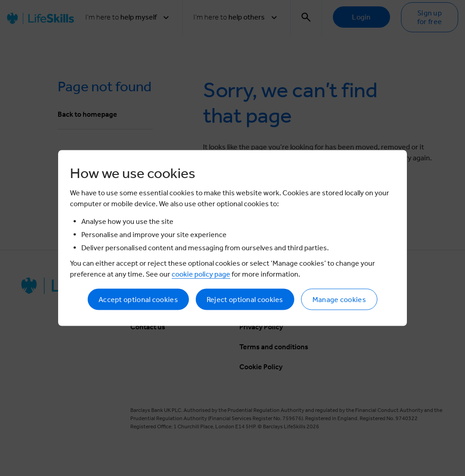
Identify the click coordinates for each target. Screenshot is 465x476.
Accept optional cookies (138, 300)
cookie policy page (201, 274)
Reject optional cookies (245, 300)
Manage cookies (339, 300)
